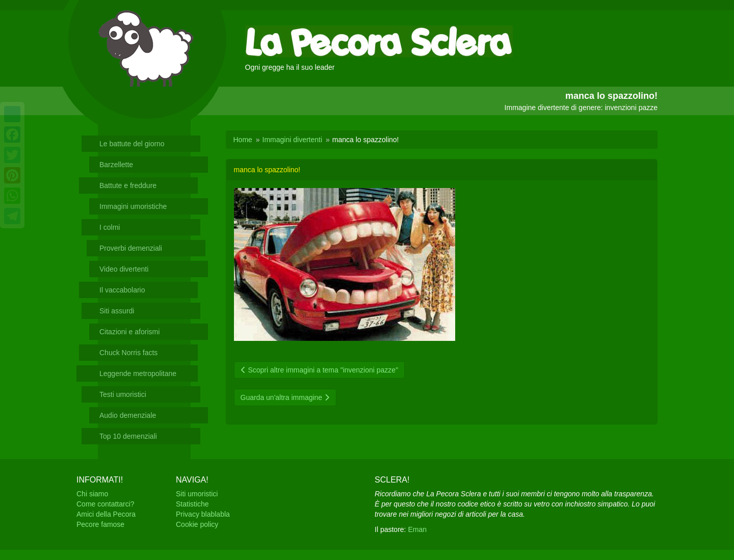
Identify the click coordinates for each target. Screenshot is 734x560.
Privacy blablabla (203, 514)
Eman (417, 529)
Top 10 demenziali (128, 436)
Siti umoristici (197, 494)
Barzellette (116, 165)
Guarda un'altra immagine (285, 397)
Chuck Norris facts (128, 353)
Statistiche (192, 504)
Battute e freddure (128, 185)
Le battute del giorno (132, 144)
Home (243, 140)
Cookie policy (197, 524)
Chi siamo (92, 494)
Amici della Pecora (106, 514)
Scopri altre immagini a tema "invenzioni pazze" (320, 370)
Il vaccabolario (122, 290)
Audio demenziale (128, 415)
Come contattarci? (106, 504)
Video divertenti (124, 269)
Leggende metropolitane (138, 374)
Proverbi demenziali (131, 248)
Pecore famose (100, 524)
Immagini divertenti (293, 140)
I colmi (110, 227)
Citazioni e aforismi (129, 332)
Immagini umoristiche (133, 206)
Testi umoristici (123, 394)
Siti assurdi (117, 311)
